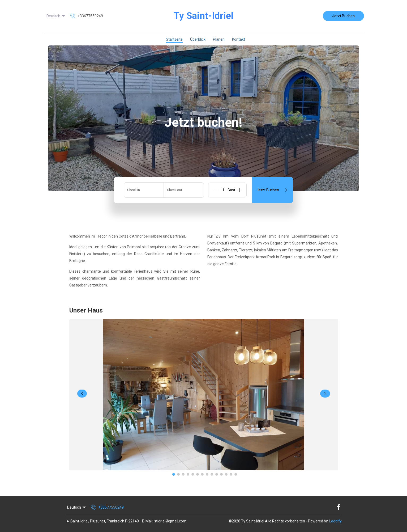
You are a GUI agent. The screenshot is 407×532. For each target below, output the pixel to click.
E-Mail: (148, 521)
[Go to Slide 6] (198, 474)
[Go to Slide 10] (217, 474)
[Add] (239, 190)
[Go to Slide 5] (193, 474)
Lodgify (335, 521)
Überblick (198, 39)
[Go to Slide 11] (221, 474)
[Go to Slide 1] (174, 474)
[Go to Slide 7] (202, 474)
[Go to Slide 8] (207, 474)
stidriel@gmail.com (170, 521)
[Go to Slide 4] (188, 474)
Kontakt (239, 39)
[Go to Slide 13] (231, 474)
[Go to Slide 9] (212, 474)
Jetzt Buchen (343, 16)
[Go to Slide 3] (183, 474)
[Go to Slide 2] (178, 474)
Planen (219, 39)
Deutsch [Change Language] (56, 16)
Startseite (174, 39)
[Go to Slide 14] (236, 474)
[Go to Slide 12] (226, 474)
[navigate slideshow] (82, 394)
